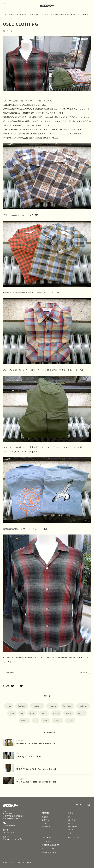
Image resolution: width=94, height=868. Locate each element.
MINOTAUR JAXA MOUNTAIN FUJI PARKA (37, 744)
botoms (22, 706)
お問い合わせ (73, 837)
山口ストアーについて (49, 842)
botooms (38, 706)
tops (71, 720)
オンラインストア (49, 853)
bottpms (84, 706)
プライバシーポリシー (49, 848)
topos (58, 720)
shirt (69, 713)
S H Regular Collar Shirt (29, 756)
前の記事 (10, 672)
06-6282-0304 (9, 825)
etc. (45, 713)
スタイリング (72, 820)
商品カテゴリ (46, 820)
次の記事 (84, 672)
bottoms (68, 706)
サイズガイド (46, 826)
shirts (82, 713)
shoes (25, 720)
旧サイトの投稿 (72, 826)
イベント (70, 833)
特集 (69, 817)
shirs (57, 713)
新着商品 (45, 817)
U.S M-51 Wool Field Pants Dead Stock (36, 769)
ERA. (33, 713)
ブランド (45, 823)
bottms (53, 706)
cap (12, 713)
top (46, 720)
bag (9, 706)
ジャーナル (71, 823)
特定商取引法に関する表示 (51, 845)
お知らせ (70, 830)
